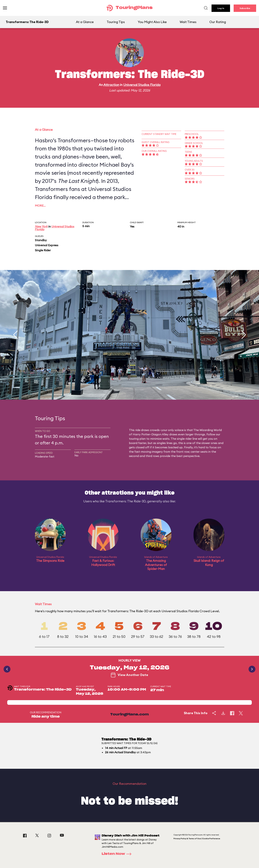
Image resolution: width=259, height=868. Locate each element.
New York (41, 226)
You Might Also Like (152, 22)
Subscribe (245, 8)
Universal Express (47, 245)
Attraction (111, 85)
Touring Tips (116, 22)
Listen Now (118, 854)
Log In (221, 8)
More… (40, 206)
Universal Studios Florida (142, 85)
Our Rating (218, 22)
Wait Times (188, 22)
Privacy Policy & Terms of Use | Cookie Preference (197, 839)
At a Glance (85, 22)
